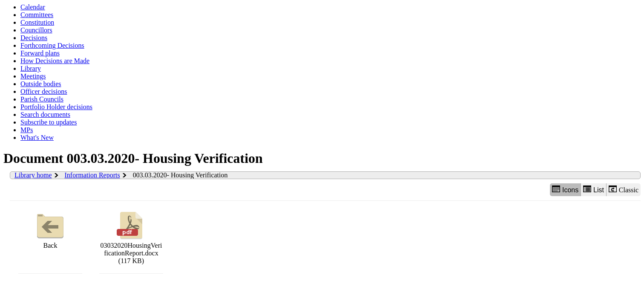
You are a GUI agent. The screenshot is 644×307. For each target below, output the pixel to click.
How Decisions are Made (55, 61)
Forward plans (40, 53)
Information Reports (92, 175)
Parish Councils (42, 99)
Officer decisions (44, 91)
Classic (624, 190)
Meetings (33, 76)
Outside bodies (41, 84)
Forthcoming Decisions (52, 45)
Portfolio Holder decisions (56, 107)
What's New (37, 138)
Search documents (45, 114)
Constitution (37, 22)
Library (31, 68)
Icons (565, 190)
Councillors (36, 30)
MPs (27, 130)
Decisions (34, 38)
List (594, 190)
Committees (37, 15)
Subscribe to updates (49, 122)
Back (50, 229)
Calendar (33, 7)
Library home (33, 175)
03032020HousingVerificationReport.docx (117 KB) (131, 237)
